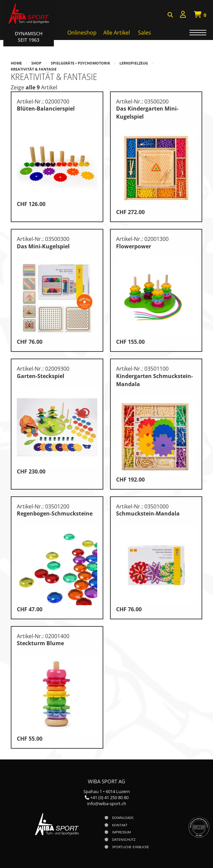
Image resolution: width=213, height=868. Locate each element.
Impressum (121, 832)
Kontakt (120, 825)
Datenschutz (124, 839)
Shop (36, 63)
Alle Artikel (117, 33)
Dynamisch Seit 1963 (29, 37)
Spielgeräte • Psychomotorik (80, 63)
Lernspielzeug (134, 63)
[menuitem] (183, 15)
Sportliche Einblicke (131, 847)
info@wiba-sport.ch (107, 803)
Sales (145, 33)
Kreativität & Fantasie (34, 69)
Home (16, 63)
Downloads (123, 818)
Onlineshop (82, 33)
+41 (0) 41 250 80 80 (109, 797)
